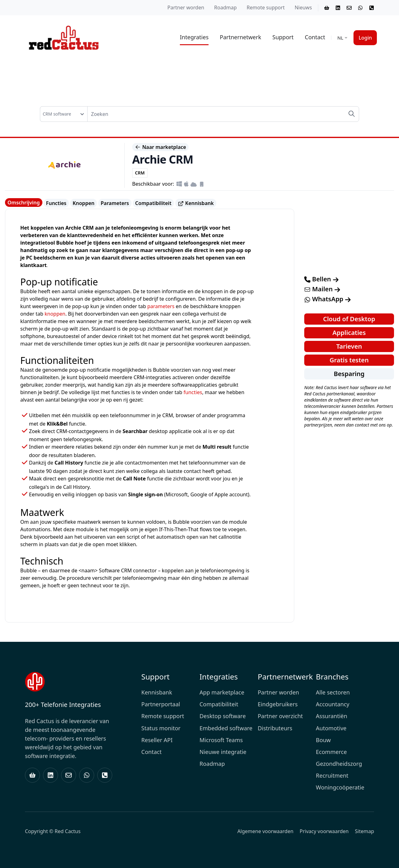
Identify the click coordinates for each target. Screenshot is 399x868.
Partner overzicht (280, 716)
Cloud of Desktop (349, 319)
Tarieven (349, 346)
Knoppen (84, 203)
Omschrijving (24, 203)
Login (365, 38)
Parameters (115, 203)
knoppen (55, 314)
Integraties (194, 37)
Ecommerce (331, 752)
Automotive (331, 728)
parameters (161, 306)
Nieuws (303, 7)
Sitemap (365, 831)
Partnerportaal (161, 704)
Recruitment (332, 775)
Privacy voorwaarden (324, 831)
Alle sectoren (333, 692)
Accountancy (332, 704)
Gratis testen (349, 360)
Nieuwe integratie (223, 752)
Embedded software (226, 728)
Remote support (266, 7)
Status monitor (161, 728)
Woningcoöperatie (340, 787)
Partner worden (186, 7)
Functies (56, 203)
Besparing (349, 374)
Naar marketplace (160, 147)
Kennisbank (196, 203)
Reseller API (157, 740)
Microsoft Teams (221, 740)
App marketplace (222, 692)
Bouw (323, 740)
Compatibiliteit (153, 203)
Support (283, 37)
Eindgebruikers (278, 704)
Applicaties (349, 333)
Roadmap (225, 7)
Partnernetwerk (240, 37)
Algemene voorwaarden (265, 831)
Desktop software (223, 716)
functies (193, 392)
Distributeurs (275, 728)
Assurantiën (332, 716)
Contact (315, 37)
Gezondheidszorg (339, 764)
